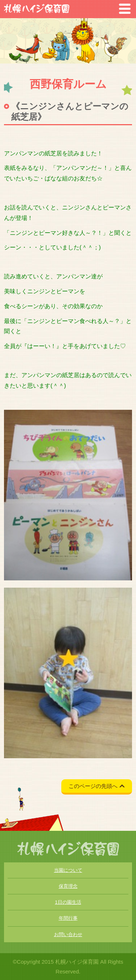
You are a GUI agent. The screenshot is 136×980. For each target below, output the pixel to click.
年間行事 (68, 918)
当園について (68, 870)
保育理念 (68, 886)
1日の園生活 (68, 902)
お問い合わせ (68, 934)
